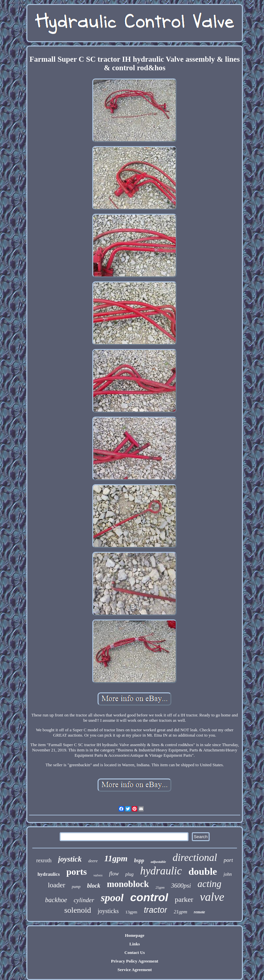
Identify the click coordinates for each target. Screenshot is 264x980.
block (94, 886)
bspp (139, 860)
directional (195, 857)
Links (135, 944)
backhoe (56, 900)
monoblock (128, 884)
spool (112, 898)
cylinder (84, 900)
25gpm (160, 887)
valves (98, 875)
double (203, 871)
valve (212, 897)
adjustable (158, 862)
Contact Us (135, 952)
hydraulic (161, 871)
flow (114, 874)
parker (184, 899)
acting (209, 884)
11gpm (116, 858)
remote (199, 912)
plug (129, 874)
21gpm (180, 912)
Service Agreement (134, 970)
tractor (155, 910)
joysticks (108, 911)
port (228, 860)
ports (76, 872)
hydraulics (49, 874)
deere (93, 861)
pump (76, 887)
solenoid (78, 910)
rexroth (44, 860)
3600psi (181, 885)
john (228, 874)
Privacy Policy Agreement (135, 961)
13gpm (131, 912)
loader (56, 885)
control (149, 897)
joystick (70, 859)
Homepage (135, 935)
